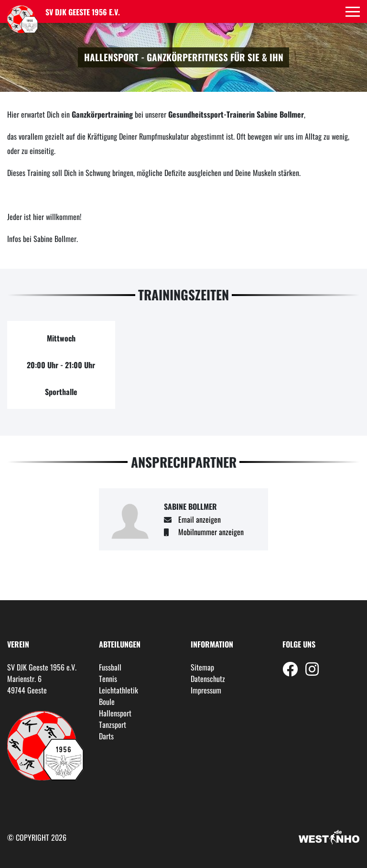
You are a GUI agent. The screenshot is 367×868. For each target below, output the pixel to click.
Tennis (108, 679)
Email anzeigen (200, 519)
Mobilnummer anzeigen (211, 532)
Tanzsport (113, 725)
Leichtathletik (119, 690)
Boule (107, 702)
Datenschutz (208, 679)
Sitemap (202, 667)
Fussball (110, 667)
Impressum (206, 690)
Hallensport (115, 713)
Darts (106, 736)
